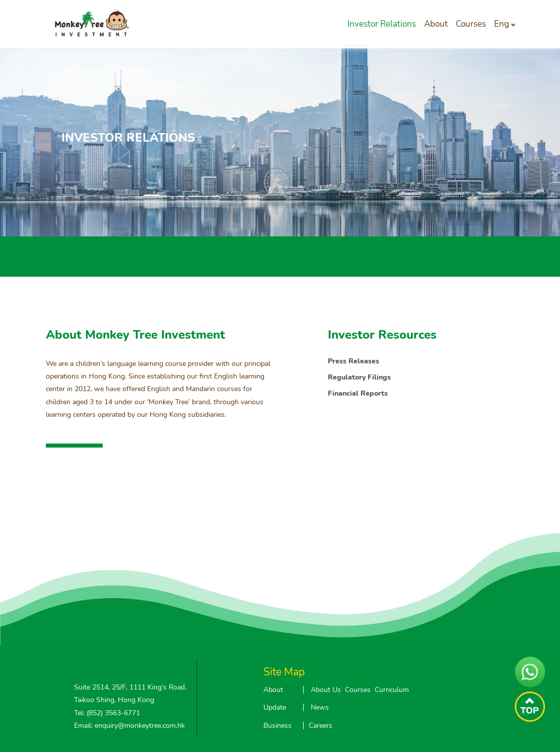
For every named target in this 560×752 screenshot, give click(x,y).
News (320, 707)
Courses (471, 24)
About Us (326, 690)
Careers (321, 726)
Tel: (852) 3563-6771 (107, 713)
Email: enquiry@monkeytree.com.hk (129, 726)
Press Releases (354, 361)
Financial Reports (358, 393)
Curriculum (392, 690)
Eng (502, 24)
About (436, 24)
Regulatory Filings (359, 377)
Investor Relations (382, 24)
